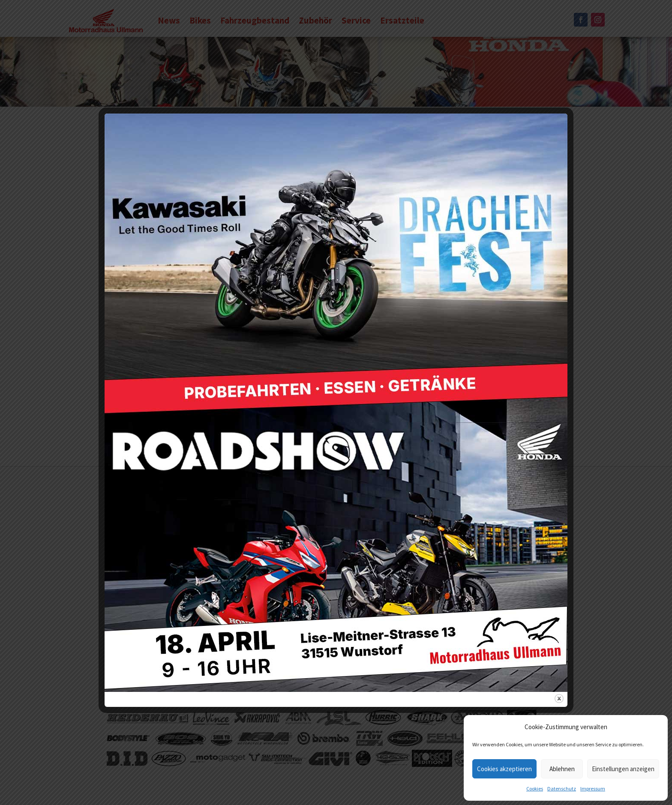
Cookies (535, 789)
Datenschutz (562, 789)
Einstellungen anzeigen (623, 769)
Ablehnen (562, 769)
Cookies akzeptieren (504, 769)
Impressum (593, 789)
